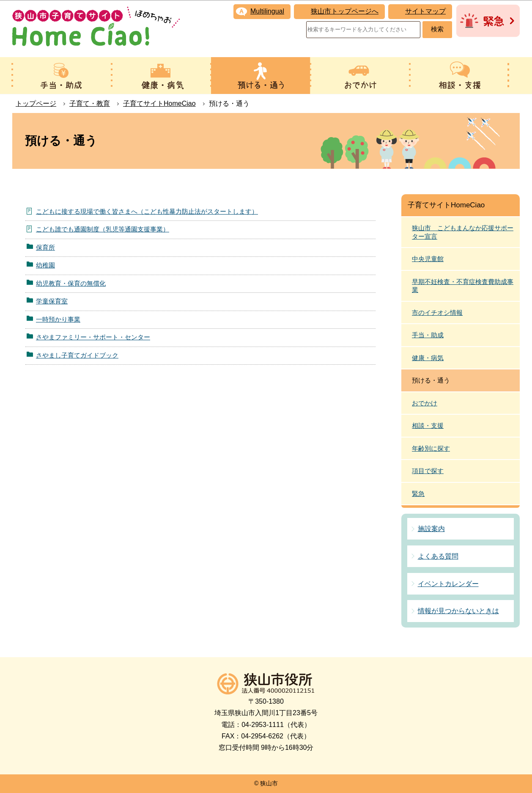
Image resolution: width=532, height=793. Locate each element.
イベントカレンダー (448, 584)
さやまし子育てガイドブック (77, 355)
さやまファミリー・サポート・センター (93, 337)
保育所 (45, 247)
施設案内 (431, 529)
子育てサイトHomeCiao (159, 103)
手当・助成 (428, 335)
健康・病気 (428, 358)
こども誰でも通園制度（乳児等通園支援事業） (103, 229)
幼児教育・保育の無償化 (71, 283)
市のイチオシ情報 (437, 313)
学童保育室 (52, 301)
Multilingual (267, 11)
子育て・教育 (90, 103)
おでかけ (425, 403)
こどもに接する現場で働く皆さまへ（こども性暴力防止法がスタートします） (147, 211)
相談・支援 (428, 425)
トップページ (36, 103)
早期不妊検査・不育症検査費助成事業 (463, 286)
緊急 (418, 494)
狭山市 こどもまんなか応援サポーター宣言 (463, 232)
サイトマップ (425, 11)
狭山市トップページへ (345, 11)
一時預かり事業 (58, 319)
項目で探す (428, 471)
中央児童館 (428, 259)
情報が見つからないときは (458, 611)
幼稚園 (45, 265)
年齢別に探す (431, 448)
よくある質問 (438, 556)
